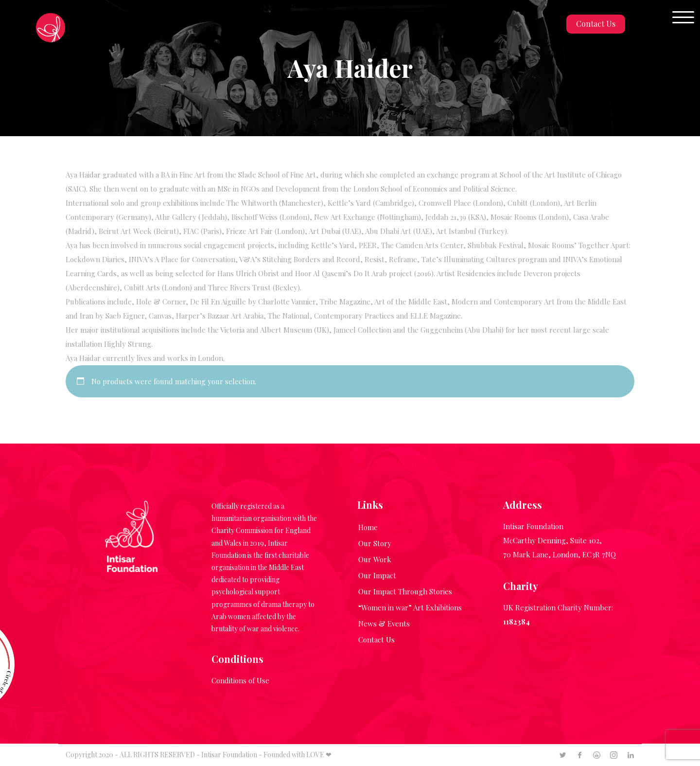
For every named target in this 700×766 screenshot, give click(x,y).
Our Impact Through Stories (405, 591)
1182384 (516, 622)
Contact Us (596, 24)
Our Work (375, 559)
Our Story (375, 543)
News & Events (384, 623)
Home (368, 527)
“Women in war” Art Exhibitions (410, 607)
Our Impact (377, 575)
